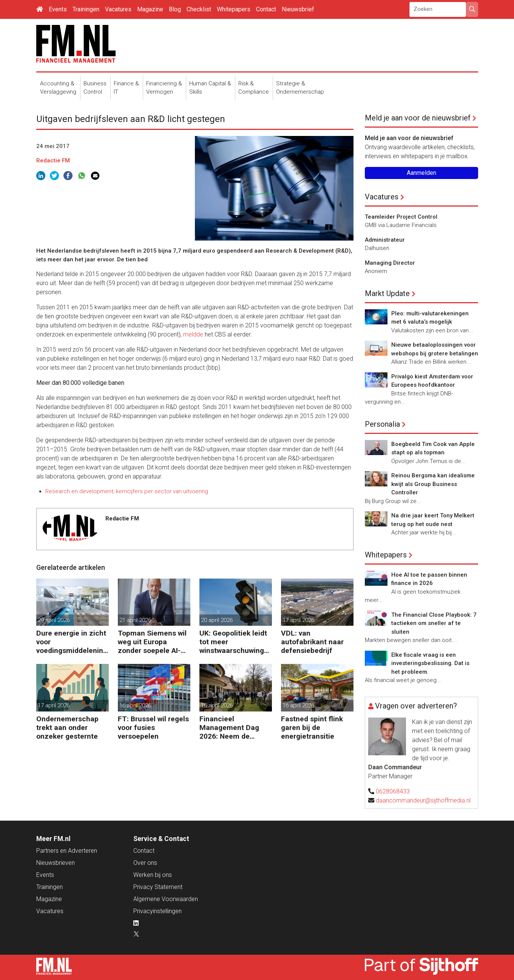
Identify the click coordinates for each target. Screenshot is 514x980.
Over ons (145, 863)
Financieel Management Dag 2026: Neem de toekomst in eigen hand (229, 728)
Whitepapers (234, 9)
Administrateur (385, 240)
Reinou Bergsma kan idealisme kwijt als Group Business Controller (433, 484)
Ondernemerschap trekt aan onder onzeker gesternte (67, 728)
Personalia (382, 424)
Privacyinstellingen (157, 911)
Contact (266, 9)
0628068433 (393, 791)
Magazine (150, 9)
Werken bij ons (153, 875)
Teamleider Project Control (401, 217)
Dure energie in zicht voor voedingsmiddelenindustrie (72, 642)
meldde (194, 334)
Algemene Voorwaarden (166, 899)
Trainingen (86, 9)
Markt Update (387, 293)
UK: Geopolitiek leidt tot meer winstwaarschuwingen (234, 642)
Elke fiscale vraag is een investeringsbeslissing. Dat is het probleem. (430, 663)
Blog (175, 9)
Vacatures (118, 9)
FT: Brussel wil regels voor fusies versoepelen (153, 728)
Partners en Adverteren (67, 851)
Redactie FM (53, 161)
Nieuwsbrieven (56, 863)
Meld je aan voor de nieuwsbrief (418, 118)
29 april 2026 (54, 620)
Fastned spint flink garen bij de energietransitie (312, 728)
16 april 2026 (135, 705)
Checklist (199, 9)
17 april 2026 (298, 620)
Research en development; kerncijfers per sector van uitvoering (127, 491)
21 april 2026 (135, 620)
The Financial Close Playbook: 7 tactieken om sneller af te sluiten (434, 623)
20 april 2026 (217, 620)
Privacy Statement (158, 887)
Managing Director (390, 263)
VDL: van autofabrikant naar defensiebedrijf (312, 642)
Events (58, 9)
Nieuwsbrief (298, 9)
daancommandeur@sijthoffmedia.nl (423, 800)
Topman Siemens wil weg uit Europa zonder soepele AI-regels (152, 642)
